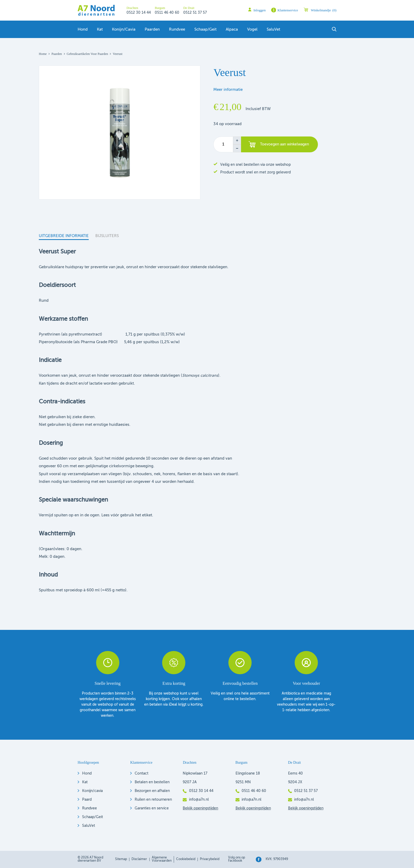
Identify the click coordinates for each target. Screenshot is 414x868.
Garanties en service (152, 808)
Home (43, 54)
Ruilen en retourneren (153, 800)
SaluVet (273, 30)
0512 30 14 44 (139, 13)
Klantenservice (288, 10)
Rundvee (177, 30)
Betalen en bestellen (152, 782)
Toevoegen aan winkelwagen (284, 144)
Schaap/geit (205, 30)
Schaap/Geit (93, 817)
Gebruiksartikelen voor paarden (88, 54)
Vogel (252, 30)
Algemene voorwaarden (162, 859)
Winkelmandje (324, 10)
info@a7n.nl (199, 800)
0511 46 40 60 (167, 13)
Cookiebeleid (186, 859)
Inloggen (260, 10)
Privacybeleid (210, 859)
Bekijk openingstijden (200, 808)
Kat (100, 30)
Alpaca (232, 30)
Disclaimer (139, 859)
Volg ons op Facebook (237, 859)
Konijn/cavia (92, 791)
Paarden (152, 30)
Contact (142, 773)
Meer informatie (228, 90)
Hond (83, 30)
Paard (87, 800)
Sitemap (121, 859)
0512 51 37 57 (195, 13)
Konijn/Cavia (124, 30)
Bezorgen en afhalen (152, 791)
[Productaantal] (223, 144)
